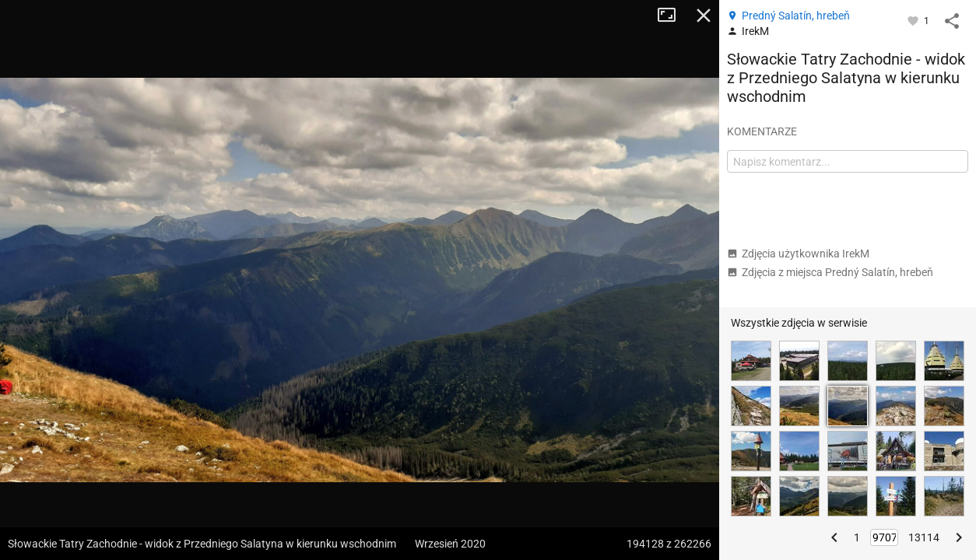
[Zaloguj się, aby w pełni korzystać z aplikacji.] (914, 20)
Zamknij (704, 16)
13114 (924, 537)
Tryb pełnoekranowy (672, 16)
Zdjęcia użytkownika (798, 254)
